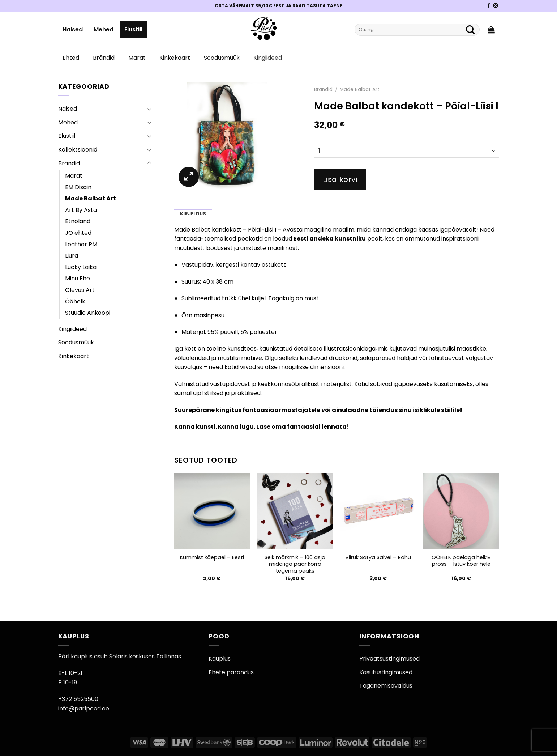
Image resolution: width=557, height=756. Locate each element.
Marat (137, 58)
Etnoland (78, 221)
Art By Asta (81, 210)
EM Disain (78, 187)
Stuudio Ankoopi (88, 313)
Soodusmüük (222, 58)
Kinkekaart (175, 58)
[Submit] (471, 30)
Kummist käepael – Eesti (212, 558)
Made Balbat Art (91, 198)
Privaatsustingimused (389, 659)
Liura (72, 256)
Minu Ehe (78, 278)
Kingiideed (268, 58)
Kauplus (220, 659)
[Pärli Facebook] (489, 6)
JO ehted (78, 233)
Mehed (104, 29)
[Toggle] (149, 109)
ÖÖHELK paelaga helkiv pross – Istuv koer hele (461, 561)
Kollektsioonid (78, 150)
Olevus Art (80, 290)
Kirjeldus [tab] (193, 214)
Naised (73, 29)
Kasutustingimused (386, 672)
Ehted (71, 58)
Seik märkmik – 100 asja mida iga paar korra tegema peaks (295, 564)
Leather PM (81, 244)
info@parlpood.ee (84, 708)
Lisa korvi (340, 179)
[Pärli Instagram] (496, 6)
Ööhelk (75, 301)
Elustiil (133, 29)
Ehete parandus (231, 672)
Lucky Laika (81, 267)
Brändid (104, 58)
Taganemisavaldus (386, 686)
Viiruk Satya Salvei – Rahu (378, 558)
